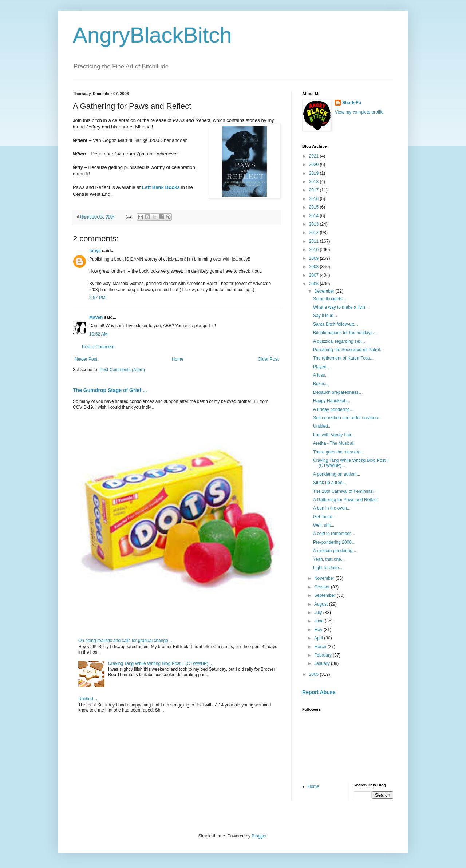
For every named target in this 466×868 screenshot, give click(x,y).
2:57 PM (97, 298)
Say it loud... (325, 316)
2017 (315, 190)
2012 (315, 233)
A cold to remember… (334, 534)
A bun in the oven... (332, 508)
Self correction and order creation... (347, 418)
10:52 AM (98, 334)
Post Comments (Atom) (122, 370)
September (325, 595)
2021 (315, 156)
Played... (322, 367)
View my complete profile (359, 112)
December (325, 291)
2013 (315, 224)
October (323, 587)
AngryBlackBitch (152, 35)
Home (178, 359)
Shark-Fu (352, 103)
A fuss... (321, 375)
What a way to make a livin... (341, 307)
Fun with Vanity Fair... (334, 435)
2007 (315, 275)
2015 (315, 207)
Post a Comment (98, 347)
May (319, 630)
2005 (315, 674)
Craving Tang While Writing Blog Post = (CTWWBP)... (160, 663)
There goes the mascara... (339, 452)
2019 (315, 173)
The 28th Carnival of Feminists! (343, 491)
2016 (315, 199)
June (319, 621)
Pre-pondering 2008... (334, 542)
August (322, 604)
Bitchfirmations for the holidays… (345, 333)
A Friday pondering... (333, 409)
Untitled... (322, 426)
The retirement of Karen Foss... (343, 358)
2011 (315, 241)
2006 (315, 284)
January (323, 663)
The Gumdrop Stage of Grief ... (110, 390)
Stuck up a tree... (330, 483)
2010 (315, 250)
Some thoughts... (330, 299)
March (321, 647)
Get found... (325, 517)
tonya (95, 251)
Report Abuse (319, 692)
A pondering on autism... (337, 474)
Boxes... (321, 384)
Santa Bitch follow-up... (335, 324)
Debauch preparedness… (338, 392)
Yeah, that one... (329, 559)
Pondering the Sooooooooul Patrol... (348, 350)
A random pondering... (335, 551)
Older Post (268, 359)
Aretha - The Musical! (334, 443)
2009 (315, 258)
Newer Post (86, 359)
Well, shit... (324, 525)
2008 (315, 267)
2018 (315, 182)
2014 (315, 216)
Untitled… (88, 699)
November (325, 578)
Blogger (259, 836)
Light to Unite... (328, 568)
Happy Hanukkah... (332, 401)
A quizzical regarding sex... (339, 341)
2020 (315, 165)
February (323, 655)
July (319, 613)
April (319, 638)
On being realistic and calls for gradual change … (126, 641)
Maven (96, 317)
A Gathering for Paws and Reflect (345, 500)
